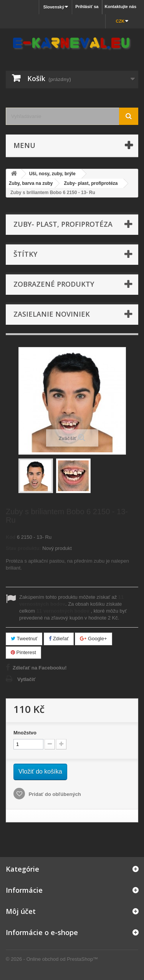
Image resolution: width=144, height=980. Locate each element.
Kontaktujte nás (120, 7)
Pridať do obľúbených (54, 794)
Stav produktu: (23, 548)
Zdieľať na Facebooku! (40, 668)
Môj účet (21, 911)
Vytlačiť (26, 679)
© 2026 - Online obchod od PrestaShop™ (52, 959)
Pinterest (23, 652)
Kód (11, 537)
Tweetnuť (24, 639)
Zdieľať (59, 639)
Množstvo (25, 733)
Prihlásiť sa (87, 7)
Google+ (93, 639)
